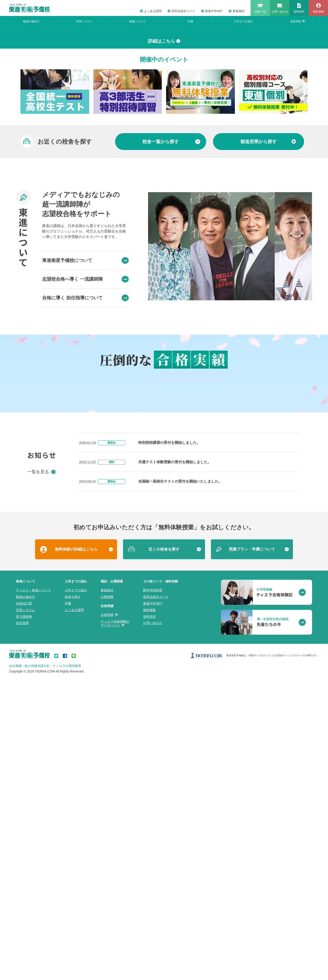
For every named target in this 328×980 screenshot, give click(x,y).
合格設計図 (24, 905)
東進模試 (107, 891)
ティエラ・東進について (33, 891)
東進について (137, 21)
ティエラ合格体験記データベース (115, 924)
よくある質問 (151, 11)
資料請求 (149, 918)
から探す (171, 247)
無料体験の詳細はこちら (76, 850)
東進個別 (237, 11)
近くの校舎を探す (164, 850)
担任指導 (22, 924)
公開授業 (107, 898)
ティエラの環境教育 (67, 967)
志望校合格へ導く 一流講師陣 (85, 385)
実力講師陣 (24, 918)
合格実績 (297, 21)
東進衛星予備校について (85, 366)
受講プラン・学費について (252, 850)
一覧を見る (41, 773)
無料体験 (149, 911)
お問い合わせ (153, 924)
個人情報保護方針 (37, 967)
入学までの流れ (243, 21)
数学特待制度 (153, 891)
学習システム (84, 21)
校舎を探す (73, 898)
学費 (190, 21)
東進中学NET (212, 11)
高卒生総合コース (181, 11)
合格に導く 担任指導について (85, 403)
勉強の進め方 (31, 21)
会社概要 (15, 967)
